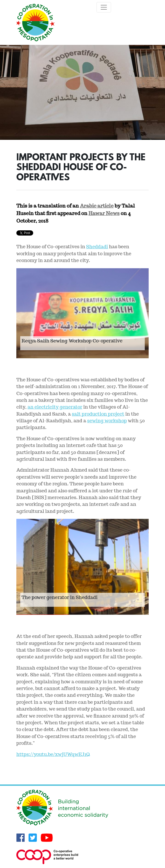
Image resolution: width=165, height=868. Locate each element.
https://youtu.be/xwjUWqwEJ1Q (53, 754)
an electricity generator (55, 407)
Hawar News (104, 213)
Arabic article (97, 206)
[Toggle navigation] (104, 7)
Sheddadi (97, 247)
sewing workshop (107, 421)
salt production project (98, 414)
